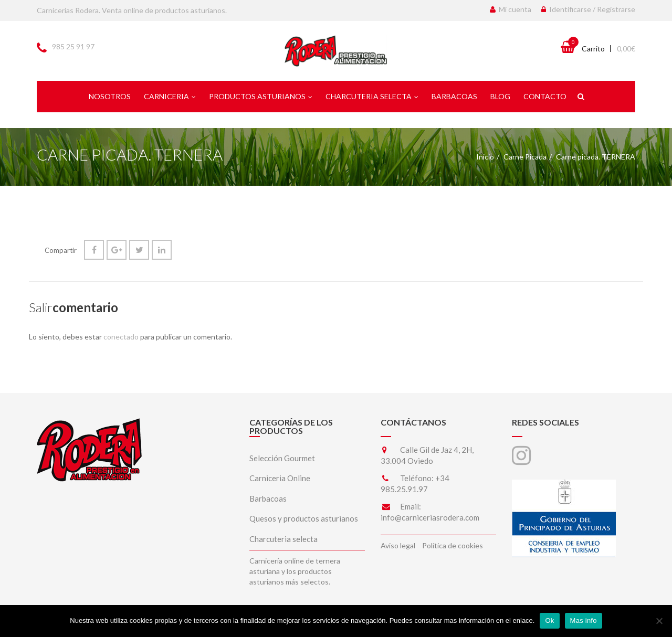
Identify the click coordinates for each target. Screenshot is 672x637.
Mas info (584, 620)
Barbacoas (454, 96)
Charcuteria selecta (372, 96)
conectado (121, 337)
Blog (500, 96)
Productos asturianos (261, 96)
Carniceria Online (280, 478)
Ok (549, 620)
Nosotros (110, 96)
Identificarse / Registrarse (588, 9)
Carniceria (170, 96)
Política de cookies (453, 545)
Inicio (485, 157)
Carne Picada (525, 157)
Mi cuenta (511, 9)
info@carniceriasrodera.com (430, 517)
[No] (659, 621)
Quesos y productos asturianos (304, 518)
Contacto (545, 96)
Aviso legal (398, 545)
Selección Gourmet (282, 458)
